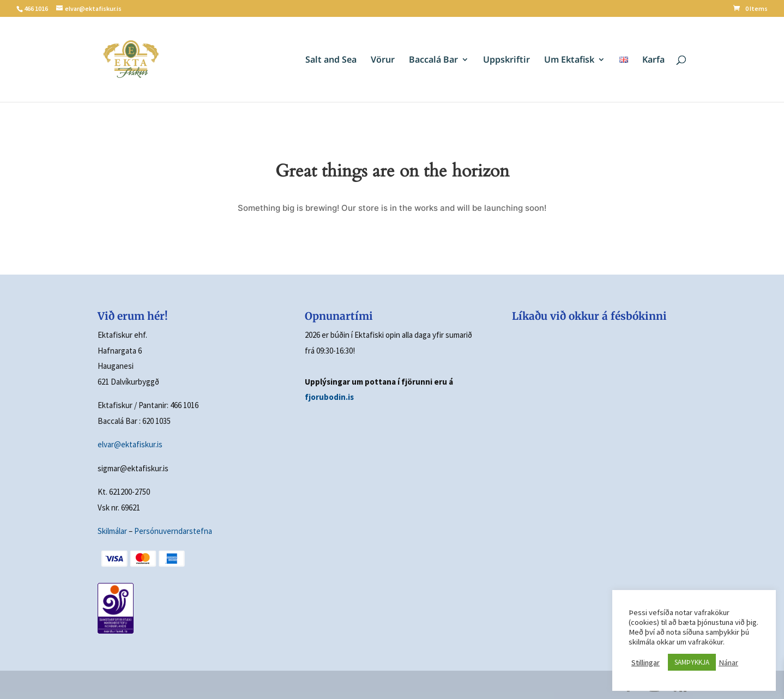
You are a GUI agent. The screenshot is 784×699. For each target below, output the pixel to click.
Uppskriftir (506, 60)
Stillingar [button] (646, 662)
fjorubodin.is (329, 397)
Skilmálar (112, 531)
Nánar (728, 662)
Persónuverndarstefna (173, 531)
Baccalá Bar (433, 60)
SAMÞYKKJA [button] (692, 662)
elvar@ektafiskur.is (130, 444)
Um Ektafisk (569, 60)
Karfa (653, 60)
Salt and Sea (331, 60)
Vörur (383, 60)
